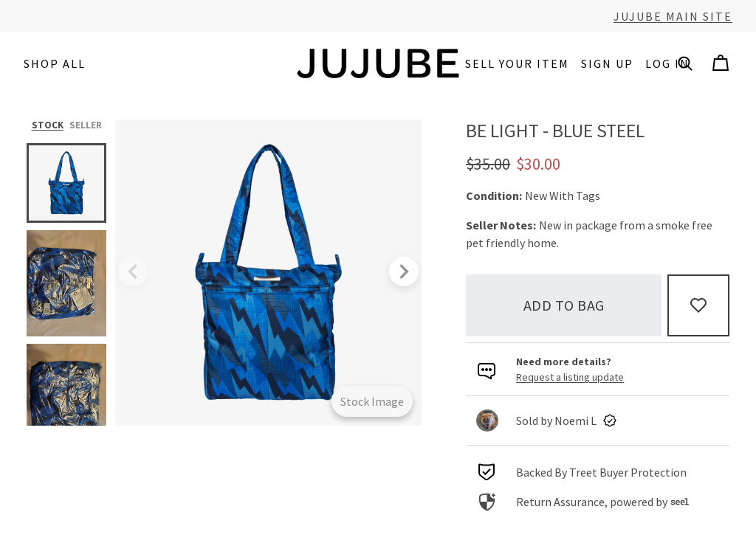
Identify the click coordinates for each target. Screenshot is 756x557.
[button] (685, 63)
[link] (598, 421)
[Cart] (721, 63)
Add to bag (564, 305)
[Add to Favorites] (698, 305)
